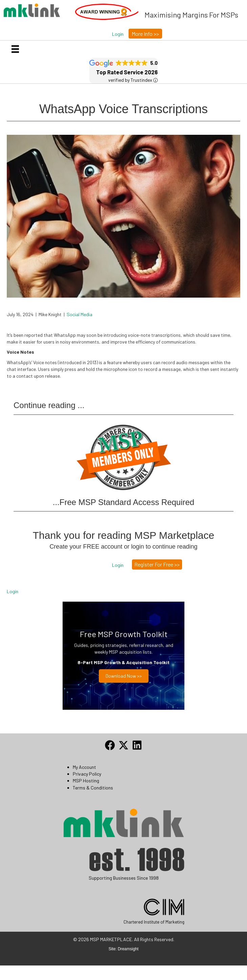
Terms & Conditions (93, 788)
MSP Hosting (86, 781)
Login (13, 591)
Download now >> (124, 676)
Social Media (80, 314)
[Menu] (15, 49)
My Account (84, 767)
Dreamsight (128, 949)
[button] (118, 34)
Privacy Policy (87, 774)
